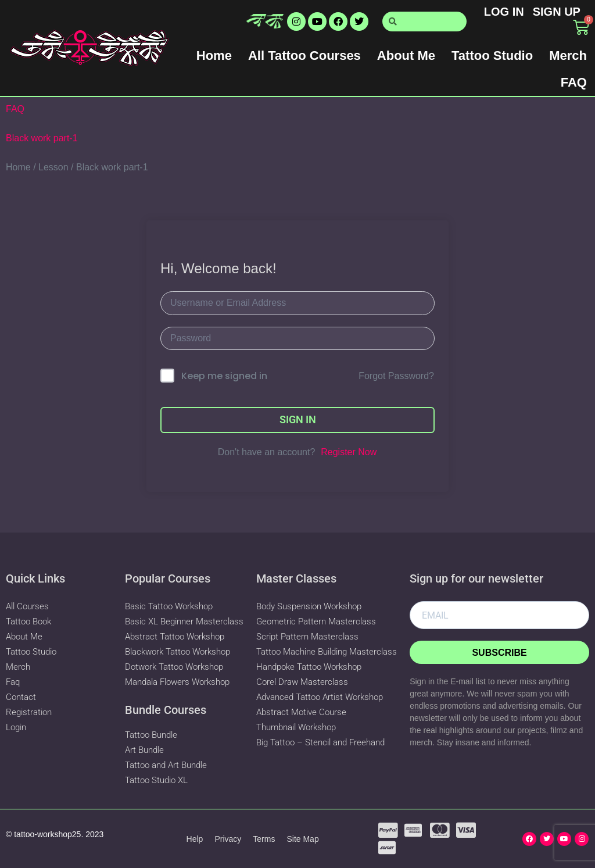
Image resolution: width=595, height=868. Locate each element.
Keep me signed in (224, 376)
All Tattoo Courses (304, 56)
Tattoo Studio (492, 56)
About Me (406, 56)
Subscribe (499, 653)
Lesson (53, 167)
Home (214, 56)
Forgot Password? (396, 376)
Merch (568, 56)
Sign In (298, 419)
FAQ (574, 82)
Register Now (349, 452)
